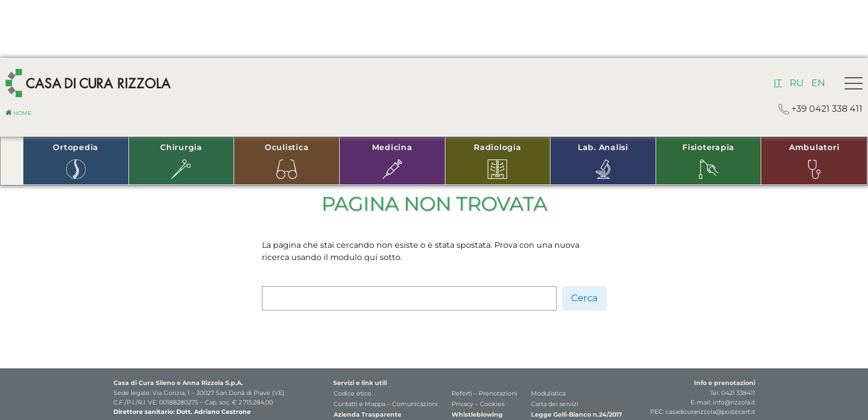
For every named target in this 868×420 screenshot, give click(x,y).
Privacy (462, 404)
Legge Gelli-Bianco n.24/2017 (577, 414)
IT (778, 83)
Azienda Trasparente (368, 414)
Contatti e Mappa (359, 404)
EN (818, 83)
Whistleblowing (477, 414)
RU (797, 83)
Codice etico (353, 393)
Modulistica (548, 393)
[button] (854, 83)
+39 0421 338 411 (820, 109)
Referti (462, 393)
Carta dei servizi (555, 404)
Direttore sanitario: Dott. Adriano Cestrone (182, 412)
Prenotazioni (498, 393)
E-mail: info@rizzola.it (723, 402)
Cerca (584, 298)
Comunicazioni (415, 404)
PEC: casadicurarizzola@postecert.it (703, 412)
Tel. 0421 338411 (733, 393)
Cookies (492, 404)
